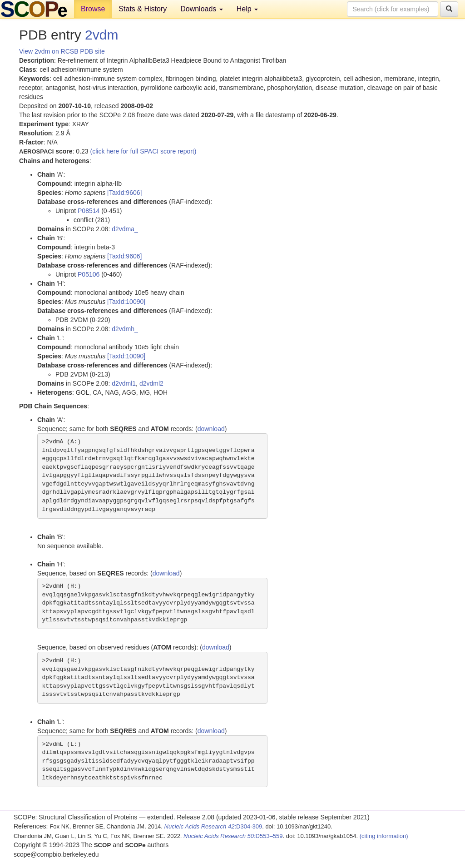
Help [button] (247, 9)
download (211, 429)
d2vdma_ (125, 229)
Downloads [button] (202, 9)
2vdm (101, 35)
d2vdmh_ (125, 329)
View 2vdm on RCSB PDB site (62, 51)
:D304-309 (213, 826)
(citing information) (384, 836)
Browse (93, 9)
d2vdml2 (151, 383)
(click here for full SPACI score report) (143, 151)
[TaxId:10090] (126, 302)
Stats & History (143, 9)
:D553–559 (233, 836)
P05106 (89, 274)
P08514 (89, 211)
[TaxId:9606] (124, 193)
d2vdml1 (124, 383)
